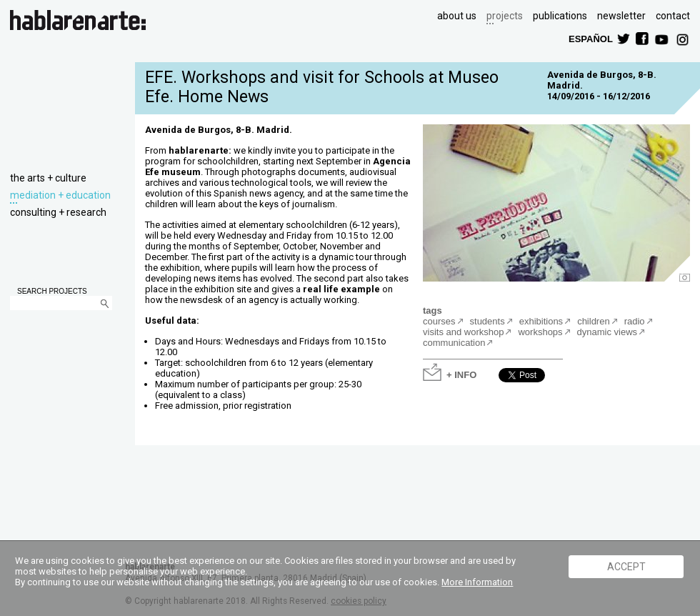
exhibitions (541, 321)
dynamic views (607, 332)
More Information (477, 582)
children (594, 321)
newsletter (621, 16)
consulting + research (58, 212)
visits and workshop (463, 332)
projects (505, 16)
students (487, 321)
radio (635, 321)
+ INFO (461, 374)
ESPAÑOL (590, 38)
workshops (540, 332)
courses (439, 321)
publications (560, 16)
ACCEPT (626, 567)
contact (673, 16)
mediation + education (60, 195)
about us (457, 16)
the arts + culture (48, 178)
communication (454, 343)
